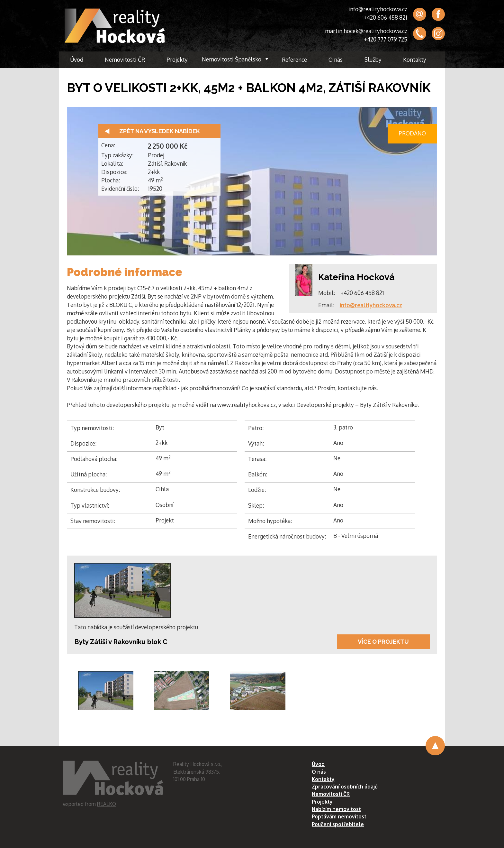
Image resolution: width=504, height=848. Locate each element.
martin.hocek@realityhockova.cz (366, 31)
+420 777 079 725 (386, 39)
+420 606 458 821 (385, 17)
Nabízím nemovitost (336, 809)
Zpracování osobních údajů (345, 787)
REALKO (107, 804)
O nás (336, 60)
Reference (294, 60)
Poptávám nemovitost (339, 816)
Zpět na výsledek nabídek (160, 131)
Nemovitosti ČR (125, 60)
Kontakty (415, 60)
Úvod (77, 60)
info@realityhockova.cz (378, 9)
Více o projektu (383, 642)
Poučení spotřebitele (338, 824)
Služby (373, 60)
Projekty (177, 60)
